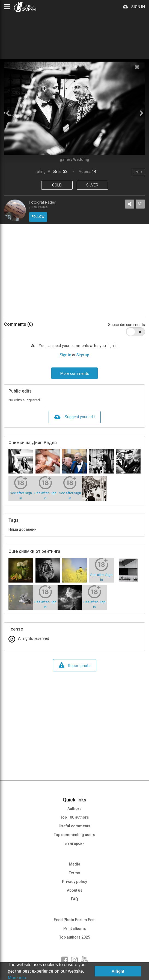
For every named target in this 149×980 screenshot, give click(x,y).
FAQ (74, 899)
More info (17, 978)
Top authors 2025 (75, 937)
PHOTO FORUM (25, 7)
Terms (74, 873)
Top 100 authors (75, 817)
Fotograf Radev (42, 202)
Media (75, 864)
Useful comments (74, 826)
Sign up (83, 355)
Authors (74, 809)
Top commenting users (74, 835)
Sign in (65, 355)
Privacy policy (74, 882)
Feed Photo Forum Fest (75, 920)
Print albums (75, 928)
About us (75, 890)
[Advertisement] (74, 271)
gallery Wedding (74, 159)
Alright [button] (118, 971)
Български (74, 843)
